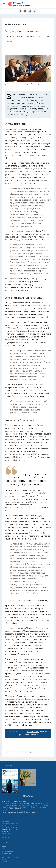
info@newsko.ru (6, 837)
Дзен (3, 852)
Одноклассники (6, 854)
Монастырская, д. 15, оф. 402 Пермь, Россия (10, 830)
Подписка (4, 850)
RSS (3, 848)
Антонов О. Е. (17, 828)
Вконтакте (11, 852)
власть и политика (11, 752)
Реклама (4, 846)
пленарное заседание (26, 752)
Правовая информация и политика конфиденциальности (18, 813)
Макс (6, 852)
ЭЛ (16, 809)
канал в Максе (33, 732)
